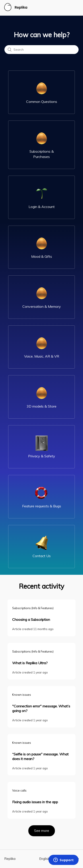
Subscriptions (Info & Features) (33, 608)
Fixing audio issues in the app (35, 802)
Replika (10, 859)
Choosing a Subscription (31, 619)
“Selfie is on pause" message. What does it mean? (40, 756)
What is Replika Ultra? (30, 663)
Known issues (22, 695)
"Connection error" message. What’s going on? (41, 708)
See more (44, 829)
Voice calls (19, 790)
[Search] (41, 50)
